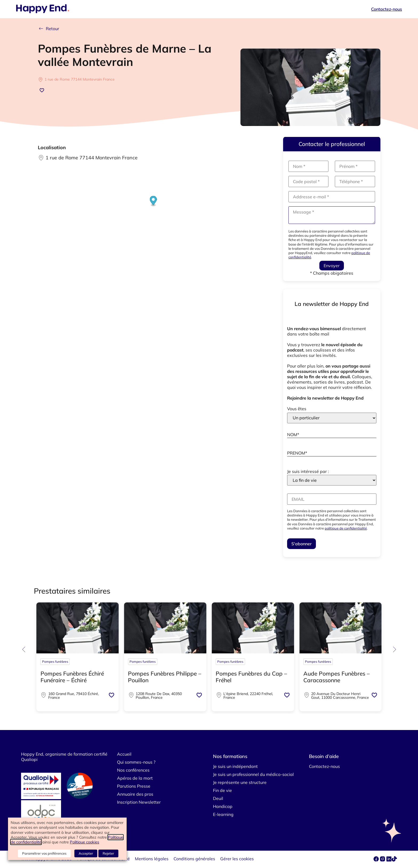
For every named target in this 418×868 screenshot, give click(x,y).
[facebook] (377, 860)
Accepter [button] (86, 853)
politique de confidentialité (346, 528)
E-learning (223, 814)
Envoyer (332, 266)
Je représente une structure (240, 782)
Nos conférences (133, 770)
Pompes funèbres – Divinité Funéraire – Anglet (76, 677)
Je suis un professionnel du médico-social (253, 774)
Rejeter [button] (108, 853)
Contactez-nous (387, 9)
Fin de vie (222, 790)
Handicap (223, 806)
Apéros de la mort (135, 778)
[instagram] (383, 860)
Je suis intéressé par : (308, 471)
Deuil (218, 798)
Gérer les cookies (237, 859)
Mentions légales (152, 859)
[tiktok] (394, 860)
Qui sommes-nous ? (136, 762)
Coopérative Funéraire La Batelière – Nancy (336, 677)
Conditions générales (194, 859)
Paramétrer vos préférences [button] (44, 853)
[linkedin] (389, 860)
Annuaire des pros (135, 794)
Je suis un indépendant (235, 766)
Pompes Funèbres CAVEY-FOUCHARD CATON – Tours (164, 677)
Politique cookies (85, 842)
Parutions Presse (134, 786)
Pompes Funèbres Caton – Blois (250, 677)
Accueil (124, 754)
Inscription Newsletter (139, 802)
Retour (49, 29)
